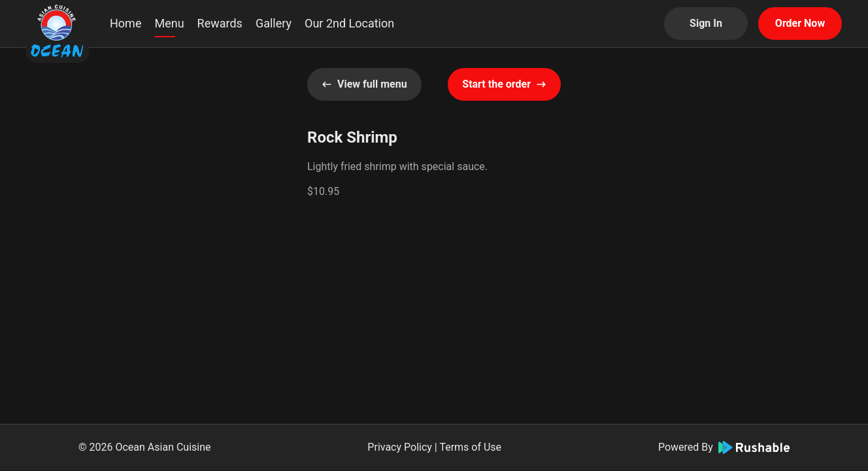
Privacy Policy (400, 447)
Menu (169, 23)
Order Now (800, 23)
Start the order (504, 84)
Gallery (274, 23)
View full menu (364, 84)
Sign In (706, 23)
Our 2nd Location (349, 23)
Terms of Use (470, 447)
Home (125, 23)
